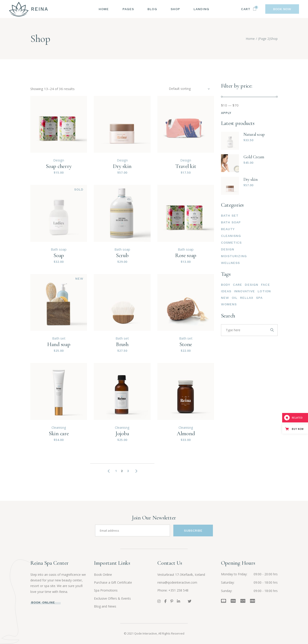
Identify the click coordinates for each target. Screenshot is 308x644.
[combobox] (189, 89)
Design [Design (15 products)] (252, 285)
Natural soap (254, 134)
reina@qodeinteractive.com (177, 582)
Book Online (103, 575)
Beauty (228, 229)
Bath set (59, 338)
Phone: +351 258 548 (173, 590)
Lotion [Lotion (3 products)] (264, 291)
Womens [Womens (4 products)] (229, 304)
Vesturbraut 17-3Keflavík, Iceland (181, 575)
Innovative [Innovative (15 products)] (244, 291)
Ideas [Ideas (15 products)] (226, 291)
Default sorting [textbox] (180, 89)
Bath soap (59, 249)
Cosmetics (231, 243)
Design (59, 160)
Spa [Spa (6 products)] (259, 298)
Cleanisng (59, 427)
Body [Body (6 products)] (226, 285)
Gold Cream (254, 157)
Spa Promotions (106, 590)
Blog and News (105, 606)
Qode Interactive (146, 633)
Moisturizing (234, 256)
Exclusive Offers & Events (112, 598)
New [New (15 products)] (225, 298)
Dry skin (251, 179)
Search (228, 316)
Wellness (231, 263)
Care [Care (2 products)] (238, 285)
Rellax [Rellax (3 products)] (247, 298)
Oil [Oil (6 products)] (235, 298)
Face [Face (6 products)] (265, 285)
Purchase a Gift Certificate (113, 582)
